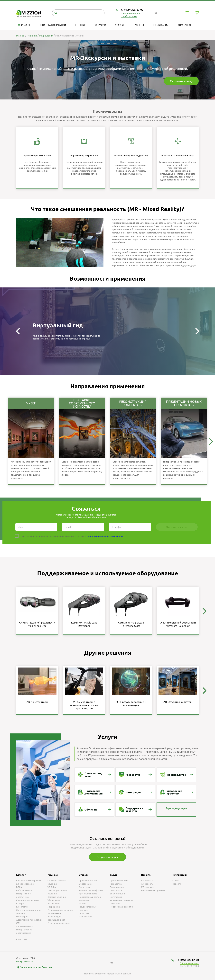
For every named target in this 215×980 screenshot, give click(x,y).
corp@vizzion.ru (129, 16)
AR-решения (54, 903)
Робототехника (24, 890)
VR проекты (147, 881)
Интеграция (116, 897)
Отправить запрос (107, 857)
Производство (117, 887)
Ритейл (82, 903)
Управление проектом (121, 900)
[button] (18, 331)
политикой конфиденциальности (106, 536)
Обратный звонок (130, 13)
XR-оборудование (25, 884)
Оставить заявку (181, 81)
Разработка (116, 884)
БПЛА (19, 887)
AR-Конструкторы (37, 702)
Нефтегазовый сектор (90, 897)
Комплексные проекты (153, 890)
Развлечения (85, 917)
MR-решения (54, 907)
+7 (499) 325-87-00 (132, 10)
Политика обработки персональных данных (107, 974)
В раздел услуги (176, 808)
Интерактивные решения (60, 910)
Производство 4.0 (88, 881)
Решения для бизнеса (59, 923)
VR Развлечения (24, 926)
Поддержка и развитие (122, 907)
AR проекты (147, 884)
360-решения (54, 913)
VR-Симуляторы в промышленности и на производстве (84, 705)
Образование (86, 884)
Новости (177, 884)
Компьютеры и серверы (28, 881)
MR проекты (147, 887)
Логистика (84, 913)
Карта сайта (22, 939)
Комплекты (22, 907)
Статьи (176, 881)
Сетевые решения (57, 897)
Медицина (84, 900)
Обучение (115, 903)
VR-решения (54, 900)
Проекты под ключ (120, 881)
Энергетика (85, 887)
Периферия (22, 917)
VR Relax (52, 887)
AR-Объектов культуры (178, 702)
